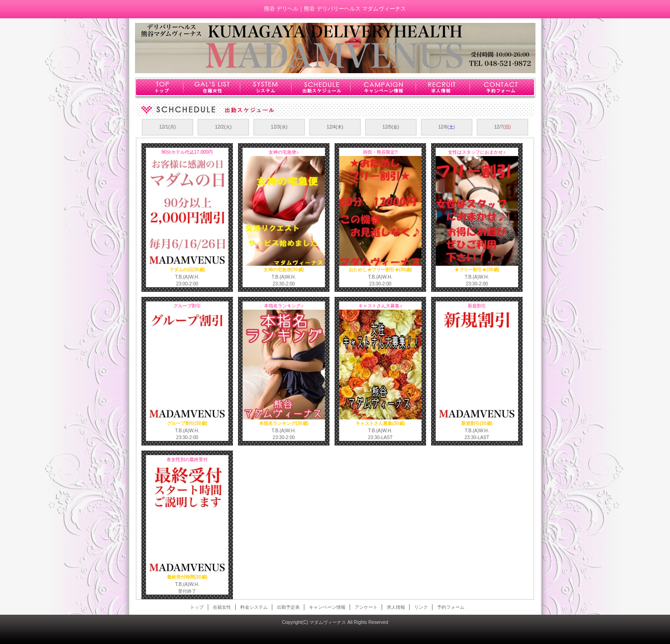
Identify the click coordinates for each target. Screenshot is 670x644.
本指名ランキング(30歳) (284, 423)
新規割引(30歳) (477, 423)
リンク (421, 607)
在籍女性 (212, 87)
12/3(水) (279, 127)
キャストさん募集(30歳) (380, 423)
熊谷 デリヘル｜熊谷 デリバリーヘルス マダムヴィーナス (335, 9)
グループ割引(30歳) (187, 423)
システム (266, 87)
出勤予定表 (288, 607)
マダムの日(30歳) (187, 270)
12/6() (447, 127)
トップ (159, 87)
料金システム (254, 607)
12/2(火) (224, 127)
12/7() (503, 127)
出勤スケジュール (321, 87)
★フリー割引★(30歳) (477, 270)
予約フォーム (502, 87)
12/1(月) (168, 127)
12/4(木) (335, 127)
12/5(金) (391, 127)
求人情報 (443, 87)
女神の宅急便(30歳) (284, 270)
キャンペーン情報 (383, 87)
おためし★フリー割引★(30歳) (380, 270)
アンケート (366, 607)
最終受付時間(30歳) (187, 577)
